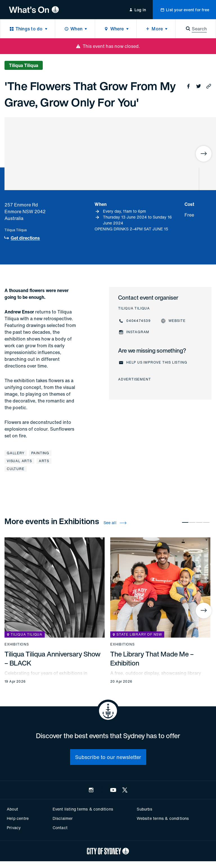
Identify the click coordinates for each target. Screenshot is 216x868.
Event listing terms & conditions (83, 809)
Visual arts (19, 461)
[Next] (204, 154)
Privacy (14, 828)
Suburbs (144, 809)
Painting (40, 453)
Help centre (18, 818)
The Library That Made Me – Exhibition (152, 658)
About (12, 809)
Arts (44, 461)
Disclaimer (63, 818)
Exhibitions (17, 644)
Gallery (16, 453)
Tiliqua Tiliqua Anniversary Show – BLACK (52, 658)
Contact (60, 828)
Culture (16, 469)
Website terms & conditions (163, 818)
